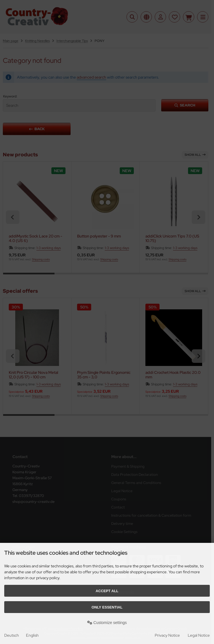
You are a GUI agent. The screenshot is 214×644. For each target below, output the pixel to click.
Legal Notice (199, 635)
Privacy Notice (167, 635)
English (32, 635)
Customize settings (107, 623)
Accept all (107, 591)
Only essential (107, 607)
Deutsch (12, 635)
